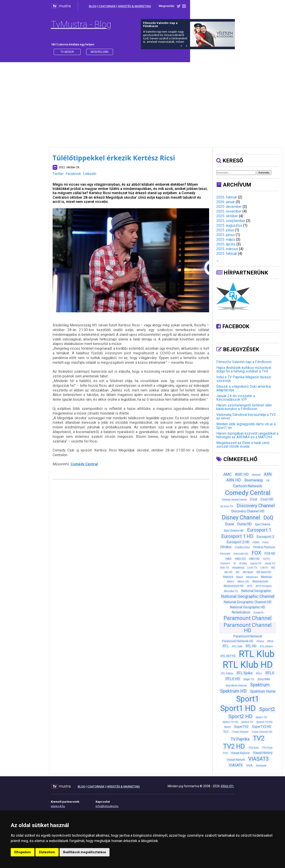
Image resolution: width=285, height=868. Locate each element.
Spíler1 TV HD (230, 722)
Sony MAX (264, 679)
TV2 (259, 738)
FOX (256, 553)
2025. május (226, 239)
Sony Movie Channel (236, 686)
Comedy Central (84, 464)
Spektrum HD (233, 691)
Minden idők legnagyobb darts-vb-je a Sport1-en (246, 426)
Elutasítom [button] (47, 852)
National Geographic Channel (248, 596)
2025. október (227, 216)
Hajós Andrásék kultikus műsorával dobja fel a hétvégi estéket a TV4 (244, 369)
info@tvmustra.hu (107, 806)
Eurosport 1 (259, 530)
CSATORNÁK (107, 6)
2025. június (226, 235)
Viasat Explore (240, 753)
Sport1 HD (238, 708)
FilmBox (226, 547)
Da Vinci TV (227, 506)
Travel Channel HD (262, 732)
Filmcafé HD (241, 554)
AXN (268, 474)
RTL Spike (245, 673)
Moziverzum (260, 581)
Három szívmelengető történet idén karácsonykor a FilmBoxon (244, 407)
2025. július (225, 230)
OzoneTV (259, 613)
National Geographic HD (248, 607)
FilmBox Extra (242, 547)
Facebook (73, 174)
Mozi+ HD (243, 582)
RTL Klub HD (248, 665)
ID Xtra (243, 563)
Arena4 (256, 475)
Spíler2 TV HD (264, 722)
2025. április (226, 244)
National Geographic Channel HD (248, 602)
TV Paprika (240, 739)
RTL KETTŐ (228, 656)
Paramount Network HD (238, 641)
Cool (254, 499)
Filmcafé (225, 554)
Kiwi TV (225, 568)
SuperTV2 (241, 727)
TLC (226, 732)
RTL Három (266, 646)
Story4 (227, 727)
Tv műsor (67, 52)
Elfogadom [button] (23, 852)
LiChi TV (252, 568)
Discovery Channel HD (248, 511)
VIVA (249, 766)
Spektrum (260, 685)
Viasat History (263, 753)
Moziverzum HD (234, 586)
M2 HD (228, 572)
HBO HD (254, 559)
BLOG (93, 6)
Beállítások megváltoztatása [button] (85, 852)
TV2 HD (234, 746)
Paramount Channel (248, 618)
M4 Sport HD (264, 572)
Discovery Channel (256, 505)
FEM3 (256, 542)
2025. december (229, 207)
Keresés (264, 173)
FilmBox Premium (264, 547)
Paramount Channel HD (248, 628)
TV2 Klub (267, 748)
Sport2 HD (240, 716)
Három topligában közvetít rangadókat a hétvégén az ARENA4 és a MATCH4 (247, 435)
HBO (229, 559)
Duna (229, 524)
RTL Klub (257, 654)
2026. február (227, 197)
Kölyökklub (238, 568)
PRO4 (270, 641)
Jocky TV (270, 563)
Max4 (240, 577)
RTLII (270, 673)
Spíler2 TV (247, 722)
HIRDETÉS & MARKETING (134, 6)
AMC (227, 474)
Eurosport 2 (265, 537)
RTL (226, 646)
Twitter (58, 174)
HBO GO (240, 559)
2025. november (229, 211)
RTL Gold (237, 646)
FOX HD (270, 553)
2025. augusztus (229, 225)
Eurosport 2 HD (238, 542)
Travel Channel (240, 732)
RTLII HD (233, 679)
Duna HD (244, 524)
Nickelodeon (241, 612)
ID (235, 563)
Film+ (266, 542)
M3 (238, 572)
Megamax (252, 577)
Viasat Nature (236, 760)
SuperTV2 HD (262, 727)
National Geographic (256, 591)
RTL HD (251, 646)
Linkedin (90, 174)
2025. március (227, 249)
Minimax (267, 577)
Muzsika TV (231, 591)
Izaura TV (256, 563)
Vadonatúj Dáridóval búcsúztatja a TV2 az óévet (246, 416)
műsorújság (100, 52)
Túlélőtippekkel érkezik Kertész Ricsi (114, 158)
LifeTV (264, 568)
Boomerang (254, 480)
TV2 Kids (254, 748)
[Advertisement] (143, 100)
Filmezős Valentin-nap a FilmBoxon (244, 362)
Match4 (228, 577)
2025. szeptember (231, 221)
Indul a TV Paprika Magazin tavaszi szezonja (244, 379)
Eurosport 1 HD (237, 536)
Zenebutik (261, 766)
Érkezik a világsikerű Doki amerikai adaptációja (244, 388)
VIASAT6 (236, 765)
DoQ (268, 518)
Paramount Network (248, 636)
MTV (250, 586)
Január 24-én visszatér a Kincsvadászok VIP (236, 398)
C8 (268, 481)
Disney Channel (241, 518)
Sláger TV (249, 679)
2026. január (226, 202)
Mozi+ (231, 582)
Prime (260, 641)
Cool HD (267, 499)
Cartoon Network (248, 486)
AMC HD (242, 474)
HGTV (266, 559)
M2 (273, 568)
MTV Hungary (264, 586)
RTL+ (259, 673)
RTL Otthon (227, 673)
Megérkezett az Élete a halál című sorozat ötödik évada (243, 445)
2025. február (227, 254)
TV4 (225, 753)
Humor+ (225, 563)
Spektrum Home (263, 691)
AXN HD (234, 480)
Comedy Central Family (234, 500)
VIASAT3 (258, 759)
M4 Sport (248, 572)
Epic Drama (263, 524)
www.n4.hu (58, 806)
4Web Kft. (227, 786)
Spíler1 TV (261, 717)
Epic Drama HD (234, 531)
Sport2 (267, 709)
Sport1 (248, 699)
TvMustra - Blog (81, 24)
